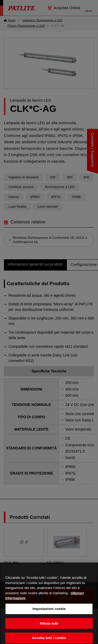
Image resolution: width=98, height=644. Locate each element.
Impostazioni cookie (49, 611)
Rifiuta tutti (49, 626)
